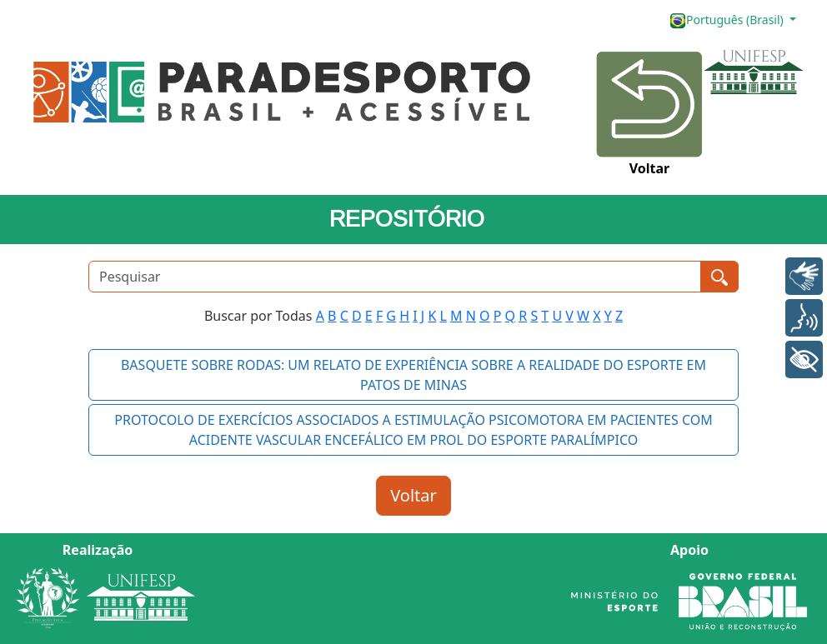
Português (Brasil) (728, 20)
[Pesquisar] (395, 277)
